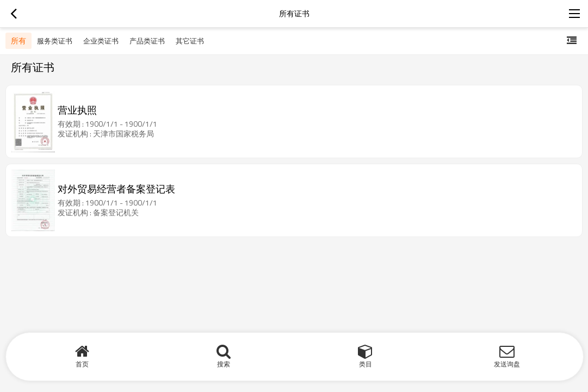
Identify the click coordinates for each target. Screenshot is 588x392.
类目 (366, 364)
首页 (82, 364)
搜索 (224, 364)
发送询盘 (507, 364)
